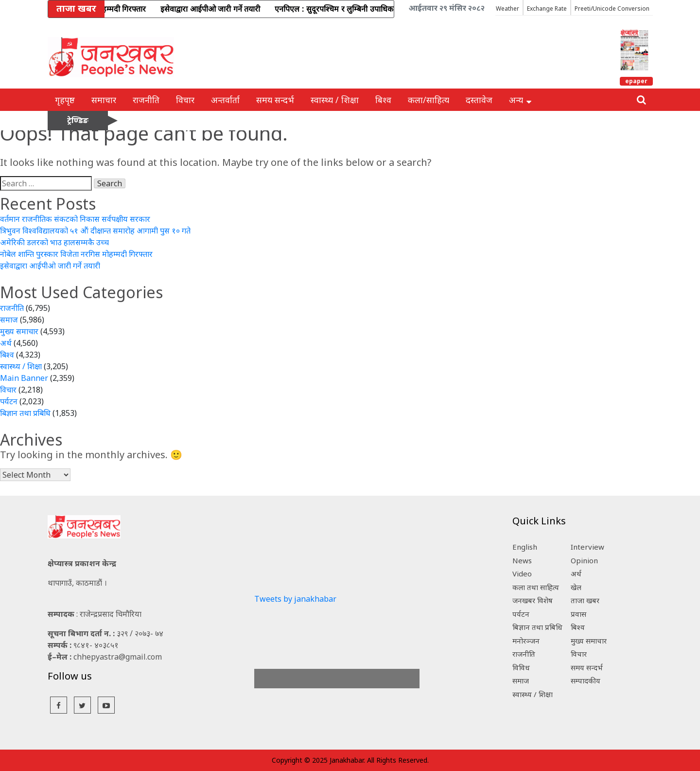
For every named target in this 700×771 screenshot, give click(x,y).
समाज (9, 320)
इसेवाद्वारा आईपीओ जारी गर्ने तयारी (50, 266)
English (525, 547)
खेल (576, 587)
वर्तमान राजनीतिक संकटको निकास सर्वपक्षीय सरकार (75, 219)
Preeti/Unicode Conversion (612, 9)
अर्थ (6, 343)
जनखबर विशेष (533, 600)
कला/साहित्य (429, 100)
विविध (521, 667)
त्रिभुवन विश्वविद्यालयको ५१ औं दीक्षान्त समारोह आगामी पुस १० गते (95, 231)
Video (522, 574)
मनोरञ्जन (526, 641)
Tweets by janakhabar (295, 599)
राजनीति (146, 100)
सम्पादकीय (586, 681)
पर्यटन (9, 401)
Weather (507, 9)
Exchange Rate (547, 9)
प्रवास (578, 614)
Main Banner (24, 378)
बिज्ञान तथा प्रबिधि (25, 413)
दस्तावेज (479, 100)
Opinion (584, 560)
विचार (185, 100)
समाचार (104, 100)
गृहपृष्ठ (65, 100)
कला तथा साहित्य (536, 587)
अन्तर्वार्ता (225, 100)
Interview (587, 547)
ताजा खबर (585, 600)
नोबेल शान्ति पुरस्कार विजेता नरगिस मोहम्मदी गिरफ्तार (76, 254)
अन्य (520, 100)
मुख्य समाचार (19, 331)
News (522, 560)
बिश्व (383, 100)
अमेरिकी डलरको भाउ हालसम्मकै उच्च (54, 242)
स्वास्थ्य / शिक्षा (335, 100)
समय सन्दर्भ (275, 100)
